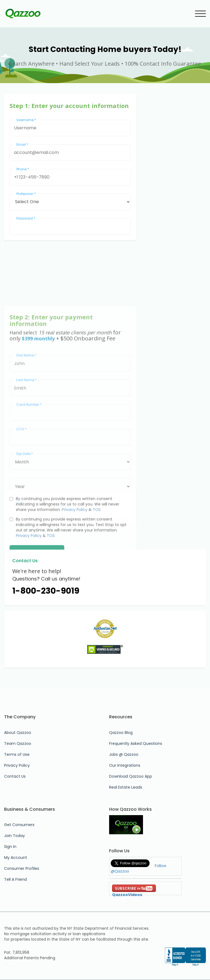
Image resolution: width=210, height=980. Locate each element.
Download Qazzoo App (131, 776)
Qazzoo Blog (121, 733)
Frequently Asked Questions (136, 743)
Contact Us (15, 776)
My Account (16, 857)
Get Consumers (19, 825)
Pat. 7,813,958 (17, 952)
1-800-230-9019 (46, 591)
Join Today (14, 836)
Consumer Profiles (22, 868)
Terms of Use (17, 754)
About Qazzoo (18, 733)
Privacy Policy (75, 536)
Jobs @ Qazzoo (124, 754)
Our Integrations (125, 765)
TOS (97, 536)
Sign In (10, 847)
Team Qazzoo (18, 743)
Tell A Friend (15, 879)
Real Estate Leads (126, 787)
